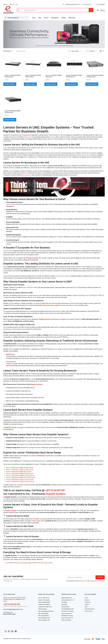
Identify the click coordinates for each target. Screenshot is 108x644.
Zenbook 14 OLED (66, 620)
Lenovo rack (36, 521)
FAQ (17, 4)
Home (34, 18)
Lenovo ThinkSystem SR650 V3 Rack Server (13, 112)
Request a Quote (10, 84)
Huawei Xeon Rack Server (45, 607)
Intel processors (26, 175)
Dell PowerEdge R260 (44, 602)
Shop (40, 18)
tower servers (28, 137)
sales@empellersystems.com (73, 4)
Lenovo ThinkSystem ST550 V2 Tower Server (20, 481)
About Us (5, 4)
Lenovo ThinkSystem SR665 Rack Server (19, 471)
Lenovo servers (49, 148)
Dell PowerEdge (43, 609)
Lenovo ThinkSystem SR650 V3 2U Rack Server (21, 477)
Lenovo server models (62, 276)
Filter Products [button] (7, 51)
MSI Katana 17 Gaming (67, 616)
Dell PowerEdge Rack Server (46, 611)
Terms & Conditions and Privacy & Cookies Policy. (93, 581)
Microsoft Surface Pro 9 (68, 600)
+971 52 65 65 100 (87, 4)
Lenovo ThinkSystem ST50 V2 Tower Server (20, 479)
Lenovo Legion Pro (67, 613)
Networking (72, 18)
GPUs (24, 173)
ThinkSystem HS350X (44, 604)
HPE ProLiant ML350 (43, 616)
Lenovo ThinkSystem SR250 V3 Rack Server (33, 76)
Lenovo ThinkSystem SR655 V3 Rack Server (74, 76)
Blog (37, 555)
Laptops (63, 18)
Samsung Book (65, 607)
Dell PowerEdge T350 (44, 620)
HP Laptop (64, 602)
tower (43, 521)
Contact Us (12, 4)
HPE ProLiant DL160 (43, 613)
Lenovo (53, 137)
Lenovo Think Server (44, 598)
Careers (87, 604)
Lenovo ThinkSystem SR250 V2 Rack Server (13, 76)
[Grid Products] (101, 51)
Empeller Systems (36, 384)
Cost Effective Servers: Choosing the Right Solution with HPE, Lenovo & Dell (29, 563)
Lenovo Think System (44, 600)
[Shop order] (77, 51)
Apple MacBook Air (67, 598)
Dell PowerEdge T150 (44, 618)
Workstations (55, 18)
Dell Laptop (64, 604)
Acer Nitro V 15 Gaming (67, 611)
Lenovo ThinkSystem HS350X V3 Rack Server (95, 76)
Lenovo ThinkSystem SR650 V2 (94, 295)
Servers (46, 18)
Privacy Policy (88, 611)
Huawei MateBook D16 (67, 609)
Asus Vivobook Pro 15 (67, 618)
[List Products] (103, 51)
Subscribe (100, 577)
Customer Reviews (90, 609)
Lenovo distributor (28, 287)
